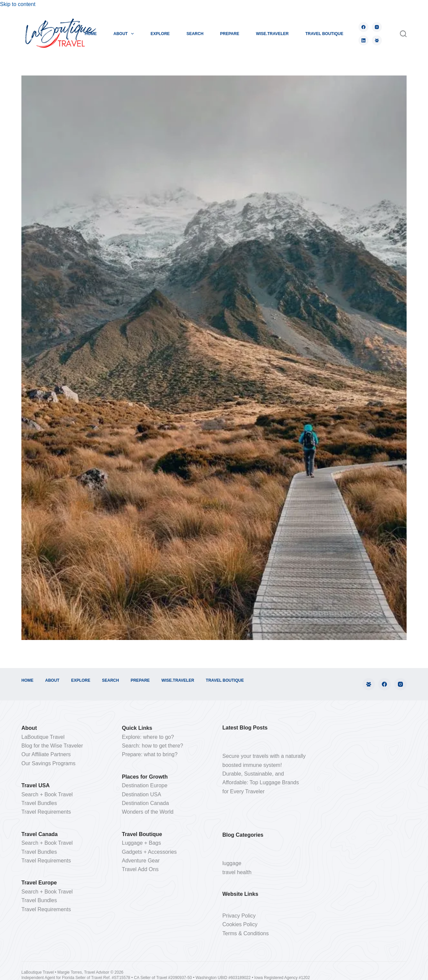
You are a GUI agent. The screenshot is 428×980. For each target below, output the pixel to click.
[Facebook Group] (377, 40)
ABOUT (125, 34)
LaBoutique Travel (43, 737)
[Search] (403, 34)
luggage (232, 863)
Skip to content (18, 4)
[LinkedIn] (363, 40)
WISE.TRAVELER (272, 34)
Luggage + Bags (142, 843)
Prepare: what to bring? (150, 754)
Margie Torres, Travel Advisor (84, 972)
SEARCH (195, 34)
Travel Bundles (39, 803)
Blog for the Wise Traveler (52, 746)
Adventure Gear (141, 861)
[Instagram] (377, 27)
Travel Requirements (46, 812)
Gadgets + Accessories (149, 852)
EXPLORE (160, 34)
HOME (91, 34)
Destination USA (142, 794)
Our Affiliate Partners (46, 754)
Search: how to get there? (153, 746)
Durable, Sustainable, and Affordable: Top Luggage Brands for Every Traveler (261, 783)
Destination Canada (146, 803)
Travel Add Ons (140, 869)
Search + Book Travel (47, 794)
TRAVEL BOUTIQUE (324, 34)
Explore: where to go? (148, 737)
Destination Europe (145, 785)
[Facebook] (363, 27)
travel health (237, 872)
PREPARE (230, 34)
